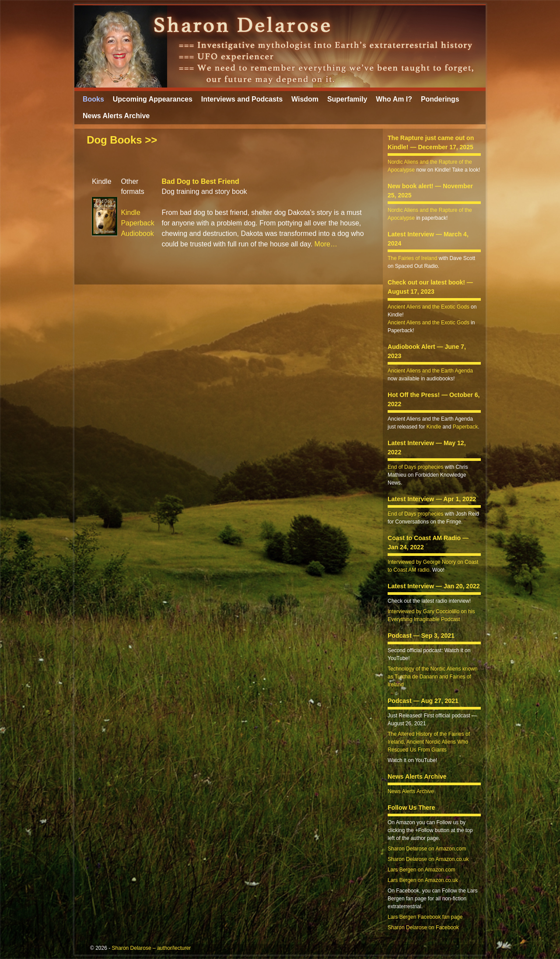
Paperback (137, 223)
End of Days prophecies (415, 467)
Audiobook (137, 234)
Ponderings (440, 99)
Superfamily (347, 99)
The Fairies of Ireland (412, 258)
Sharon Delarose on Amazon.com (427, 849)
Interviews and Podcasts (242, 99)
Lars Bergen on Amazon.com (422, 870)
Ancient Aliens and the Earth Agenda (430, 371)
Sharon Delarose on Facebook (423, 927)
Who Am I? (394, 99)
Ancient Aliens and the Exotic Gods (429, 307)
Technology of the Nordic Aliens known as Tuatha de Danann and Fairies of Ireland (432, 677)
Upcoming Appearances (153, 99)
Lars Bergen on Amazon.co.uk (423, 880)
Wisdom (305, 99)
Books (93, 99)
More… (326, 244)
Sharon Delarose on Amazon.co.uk (428, 859)
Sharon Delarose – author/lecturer (152, 948)
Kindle (130, 213)
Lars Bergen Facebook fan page (425, 917)
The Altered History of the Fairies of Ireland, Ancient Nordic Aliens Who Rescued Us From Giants (429, 742)
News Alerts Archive (116, 116)
